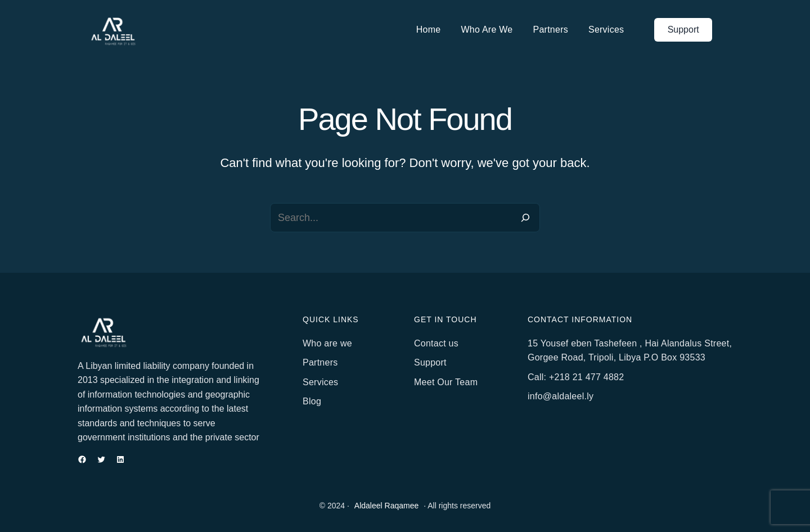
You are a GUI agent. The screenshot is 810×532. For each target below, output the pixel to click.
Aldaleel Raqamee (386, 506)
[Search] (525, 218)
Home (429, 30)
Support (683, 30)
